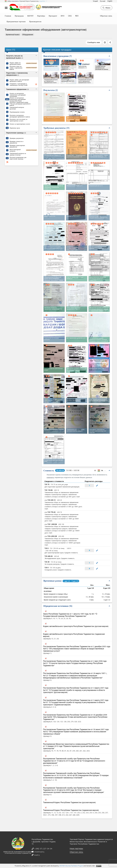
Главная (8, 16)
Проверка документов (17, 138)
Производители (35, 21)
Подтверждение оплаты (17, 112)
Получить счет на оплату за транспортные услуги (18, 120)
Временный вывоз (13, 35)
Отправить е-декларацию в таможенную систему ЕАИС (19, 84)
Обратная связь (106, 16)
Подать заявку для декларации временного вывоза (19, 80)
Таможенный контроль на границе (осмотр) (18, 154)
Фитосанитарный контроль (15, 150)
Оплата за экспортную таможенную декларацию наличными (18, 95)
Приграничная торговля (16, 21)
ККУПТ (31, 16)
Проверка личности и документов (16, 142)
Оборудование (28, 35)
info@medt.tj (39, 852)
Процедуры (19, 16)
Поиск (106, 8)
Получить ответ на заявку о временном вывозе (16, 68)
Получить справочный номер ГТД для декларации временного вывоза (20, 104)
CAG (70, 16)
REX (77, 16)
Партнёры (41, 16)
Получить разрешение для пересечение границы (18, 158)
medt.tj (37, 855)
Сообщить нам (94, 42)
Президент (53, 16)
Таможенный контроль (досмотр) (17, 108)
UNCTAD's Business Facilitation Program (71, 866)
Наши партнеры (76, 848)
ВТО (63, 16)
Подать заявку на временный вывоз (15, 63)
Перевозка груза (15, 128)
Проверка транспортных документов (17, 146)
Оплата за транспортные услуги (20, 124)
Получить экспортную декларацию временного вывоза (20, 116)
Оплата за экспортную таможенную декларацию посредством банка (18, 99)
